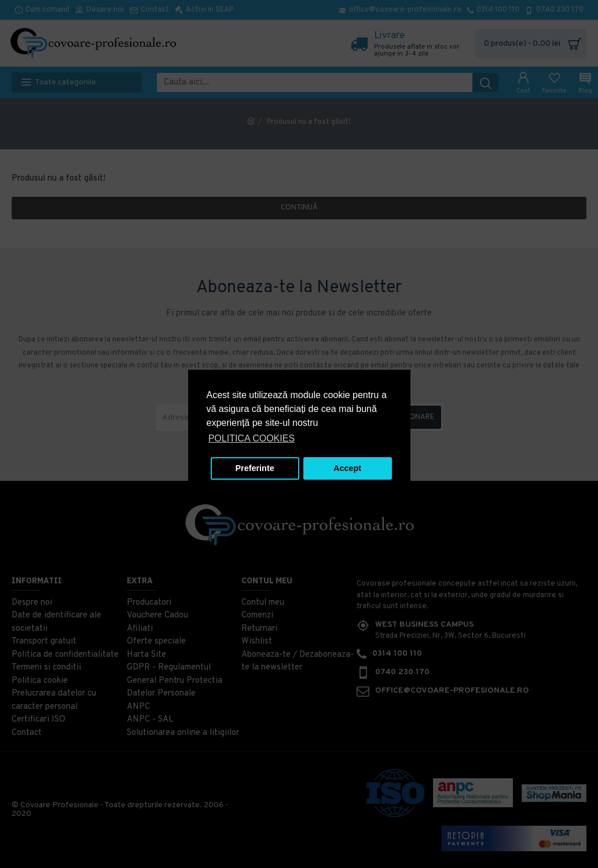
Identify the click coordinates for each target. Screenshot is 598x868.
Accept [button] (347, 468)
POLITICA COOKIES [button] (252, 438)
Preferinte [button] (255, 468)
